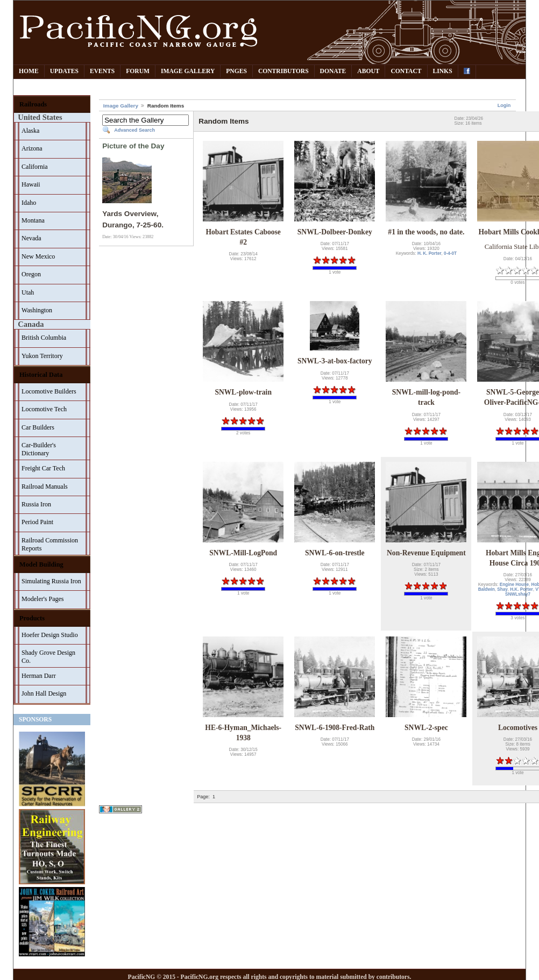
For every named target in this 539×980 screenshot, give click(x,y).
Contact (406, 71)
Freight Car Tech (43, 468)
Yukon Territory (42, 356)
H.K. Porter (521, 589)
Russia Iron (36, 504)
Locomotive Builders (49, 391)
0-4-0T (450, 253)
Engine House (514, 585)
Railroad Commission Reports (50, 544)
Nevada (31, 238)
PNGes (236, 71)
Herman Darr (39, 676)
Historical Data (41, 375)
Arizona (32, 148)
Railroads (33, 104)
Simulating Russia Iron (51, 581)
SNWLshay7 (518, 594)
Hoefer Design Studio (50, 635)
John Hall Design (44, 693)
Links (443, 71)
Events (102, 71)
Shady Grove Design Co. (48, 657)
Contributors (283, 71)
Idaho (29, 203)
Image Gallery (188, 71)
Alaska (30, 131)
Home (29, 71)
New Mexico (38, 256)
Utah (28, 292)
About (368, 71)
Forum (138, 71)
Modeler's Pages (42, 599)
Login (504, 105)
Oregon (31, 274)
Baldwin (487, 589)
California (35, 167)
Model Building (41, 564)
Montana (33, 220)
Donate (333, 71)
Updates (64, 71)
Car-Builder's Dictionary (39, 449)
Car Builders (38, 427)
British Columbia (44, 338)
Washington (37, 310)
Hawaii (31, 184)
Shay (502, 589)
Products (32, 618)
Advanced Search (134, 130)
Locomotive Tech (44, 409)
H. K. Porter (430, 253)
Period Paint (37, 522)
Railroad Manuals (45, 487)
